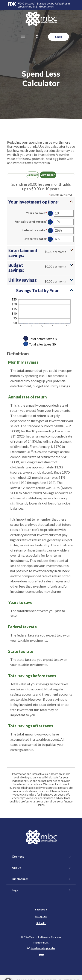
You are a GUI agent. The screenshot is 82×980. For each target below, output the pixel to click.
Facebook (41, 910)
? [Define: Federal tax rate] (50, 231)
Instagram (41, 916)
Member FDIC (41, 943)
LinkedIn (41, 923)
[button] (41, 202)
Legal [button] (16, 890)
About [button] (16, 868)
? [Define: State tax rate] (50, 239)
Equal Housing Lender (43, 948)
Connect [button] (18, 856)
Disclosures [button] (20, 879)
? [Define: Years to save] (50, 213)
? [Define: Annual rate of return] (50, 222)
